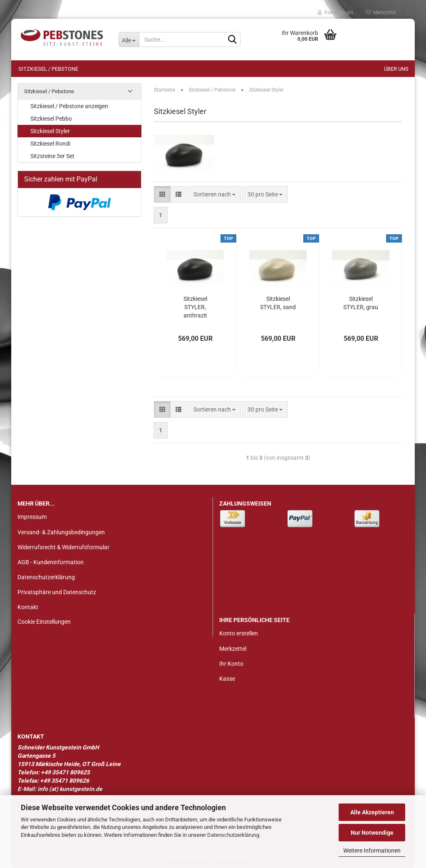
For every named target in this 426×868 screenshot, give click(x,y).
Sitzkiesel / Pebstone (48, 69)
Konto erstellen (239, 633)
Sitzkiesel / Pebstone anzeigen (69, 106)
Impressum (32, 517)
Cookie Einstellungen (44, 622)
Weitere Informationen (372, 851)
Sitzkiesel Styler (50, 131)
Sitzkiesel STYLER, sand (278, 303)
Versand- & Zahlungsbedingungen (61, 532)
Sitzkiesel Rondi (50, 144)
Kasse (227, 679)
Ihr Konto (231, 664)
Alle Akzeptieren (372, 812)
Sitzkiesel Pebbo (51, 119)
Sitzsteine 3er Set (52, 156)
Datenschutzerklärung (233, 835)
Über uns (396, 69)
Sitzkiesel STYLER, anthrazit (195, 307)
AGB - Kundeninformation (51, 562)
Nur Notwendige (372, 833)
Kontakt (28, 607)
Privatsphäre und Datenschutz (57, 592)
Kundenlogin (335, 12)
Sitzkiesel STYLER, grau (361, 303)
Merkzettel (381, 12)
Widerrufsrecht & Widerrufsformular (63, 547)
